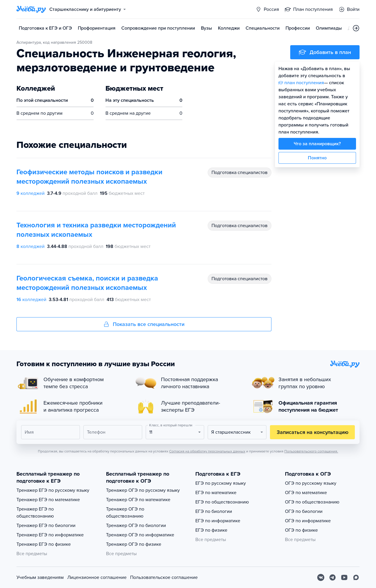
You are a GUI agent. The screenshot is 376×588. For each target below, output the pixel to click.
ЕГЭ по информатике (218, 521)
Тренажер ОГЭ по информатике (140, 535)
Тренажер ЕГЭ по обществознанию (35, 513)
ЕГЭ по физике (211, 530)
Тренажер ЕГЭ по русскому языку (53, 490)
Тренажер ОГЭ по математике (138, 500)
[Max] (356, 577)
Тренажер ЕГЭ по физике (44, 544)
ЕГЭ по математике (216, 493)
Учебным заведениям (40, 577)
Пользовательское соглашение (164, 577)
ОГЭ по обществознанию (312, 502)
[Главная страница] (31, 9)
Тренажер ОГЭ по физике (134, 544)
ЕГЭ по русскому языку (221, 483)
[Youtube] (344, 577)
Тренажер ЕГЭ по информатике (50, 535)
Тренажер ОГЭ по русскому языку (143, 490)
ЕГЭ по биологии (214, 511)
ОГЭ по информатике (308, 521)
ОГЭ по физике (301, 530)
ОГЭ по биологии (304, 511)
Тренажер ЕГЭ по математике (48, 500)
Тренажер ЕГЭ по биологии (46, 526)
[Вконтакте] (321, 577)
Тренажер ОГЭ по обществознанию (125, 513)
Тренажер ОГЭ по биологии (136, 526)
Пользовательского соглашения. (311, 451)
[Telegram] (333, 577)
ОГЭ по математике (306, 493)
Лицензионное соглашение (97, 577)
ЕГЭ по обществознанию (222, 502)
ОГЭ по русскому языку (311, 483)
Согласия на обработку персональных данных (207, 451)
